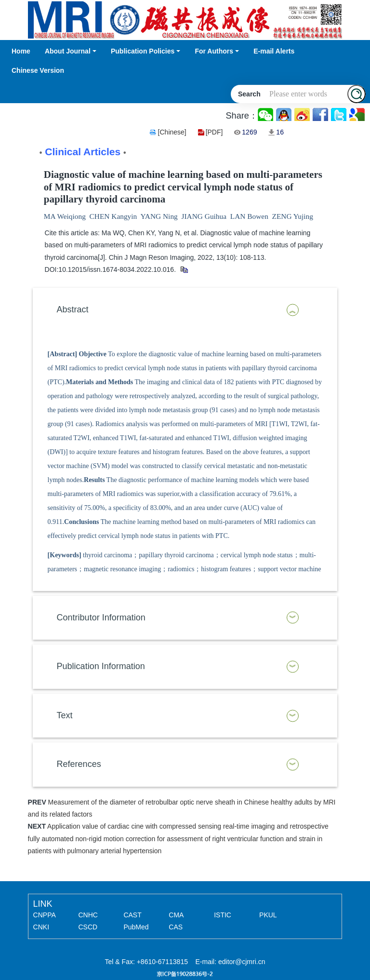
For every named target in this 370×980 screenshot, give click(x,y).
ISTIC (223, 915)
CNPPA (45, 915)
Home (21, 51)
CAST (132, 915)
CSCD (88, 927)
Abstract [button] (73, 309)
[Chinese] (172, 132)
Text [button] (65, 715)
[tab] (185, 310)
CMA (176, 915)
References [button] (79, 764)
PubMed (136, 927)
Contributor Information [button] (101, 618)
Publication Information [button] (101, 666)
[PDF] (214, 132)
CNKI (41, 927)
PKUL (268, 915)
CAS (176, 927)
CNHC (88, 915)
